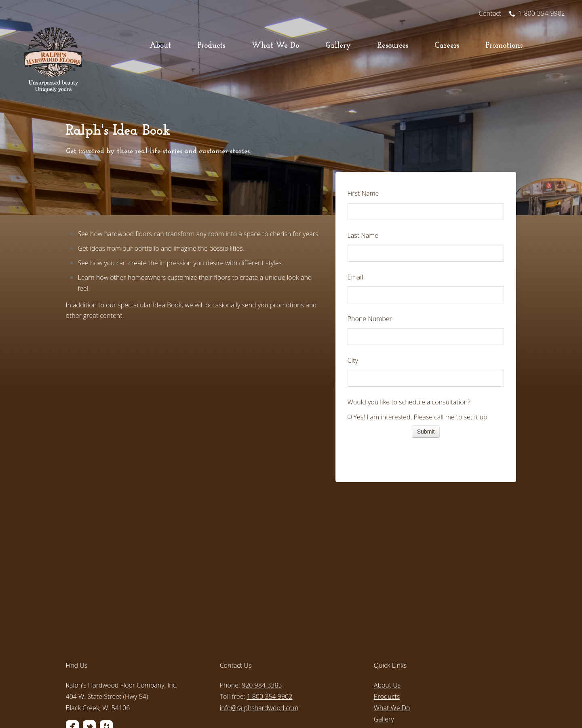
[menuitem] (137, 654)
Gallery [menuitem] (338, 46)
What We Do (392, 622)
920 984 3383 (262, 599)
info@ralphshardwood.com (259, 622)
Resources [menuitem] (393, 46)
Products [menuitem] (211, 46)
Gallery (384, 633)
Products (387, 610)
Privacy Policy (239, 705)
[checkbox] (426, 418)
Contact (490, 13)
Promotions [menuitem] (504, 46)
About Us (387, 599)
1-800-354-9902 (537, 13)
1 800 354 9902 (269, 610)
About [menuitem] (160, 46)
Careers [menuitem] (447, 46)
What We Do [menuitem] (275, 46)
